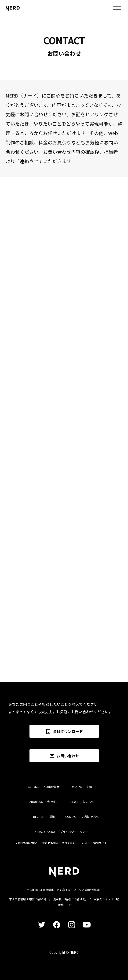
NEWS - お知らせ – (83, 802)
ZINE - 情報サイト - (95, 843)
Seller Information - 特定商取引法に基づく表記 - (46, 843)
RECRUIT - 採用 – (45, 817)
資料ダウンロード (64, 731)
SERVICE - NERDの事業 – (45, 787)
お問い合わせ (64, 756)
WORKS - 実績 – (83, 787)
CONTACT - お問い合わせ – (83, 817)
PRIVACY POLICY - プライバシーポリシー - (62, 832)
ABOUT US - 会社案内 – (45, 802)
